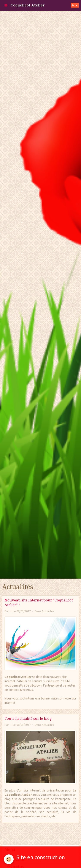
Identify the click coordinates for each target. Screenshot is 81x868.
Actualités (48, 611)
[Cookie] (9, 859)
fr (73, 5)
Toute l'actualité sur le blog (28, 718)
